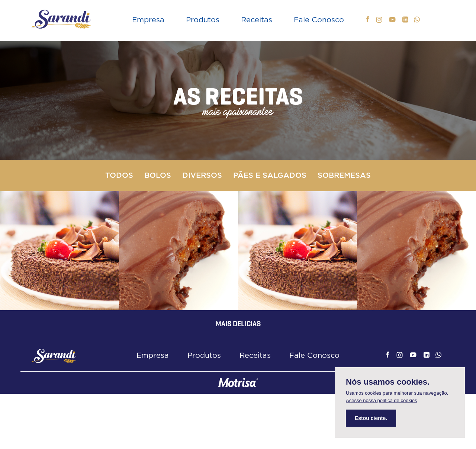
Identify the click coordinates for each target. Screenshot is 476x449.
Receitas (257, 20)
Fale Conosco (319, 20)
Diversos (202, 176)
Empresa (148, 20)
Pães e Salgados (270, 176)
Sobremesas (344, 176)
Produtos (203, 20)
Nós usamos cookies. (388, 382)
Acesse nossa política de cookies (382, 400)
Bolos (158, 176)
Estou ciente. (371, 418)
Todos (119, 176)
